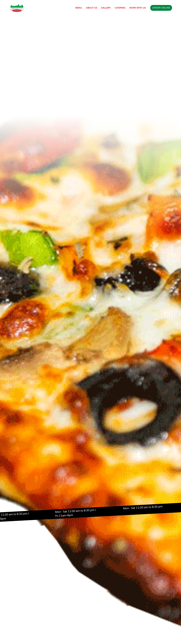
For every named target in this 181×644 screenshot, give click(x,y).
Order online (161, 8)
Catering (120, 8)
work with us (137, 8)
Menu (79, 8)
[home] (17, 8)
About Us (92, 8)
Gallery (106, 8)
